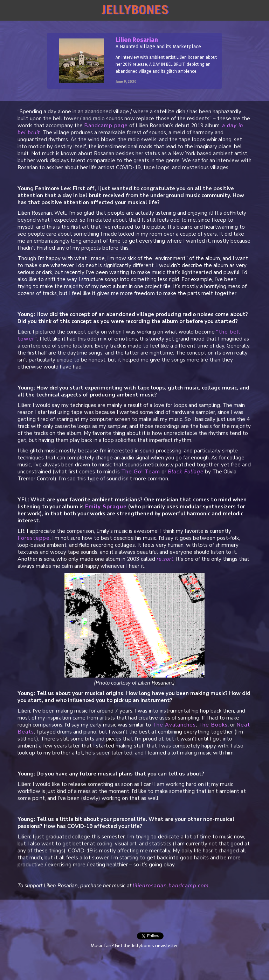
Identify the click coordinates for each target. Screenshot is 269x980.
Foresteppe (34, 538)
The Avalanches (174, 725)
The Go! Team (141, 472)
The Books (213, 725)
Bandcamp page (106, 126)
